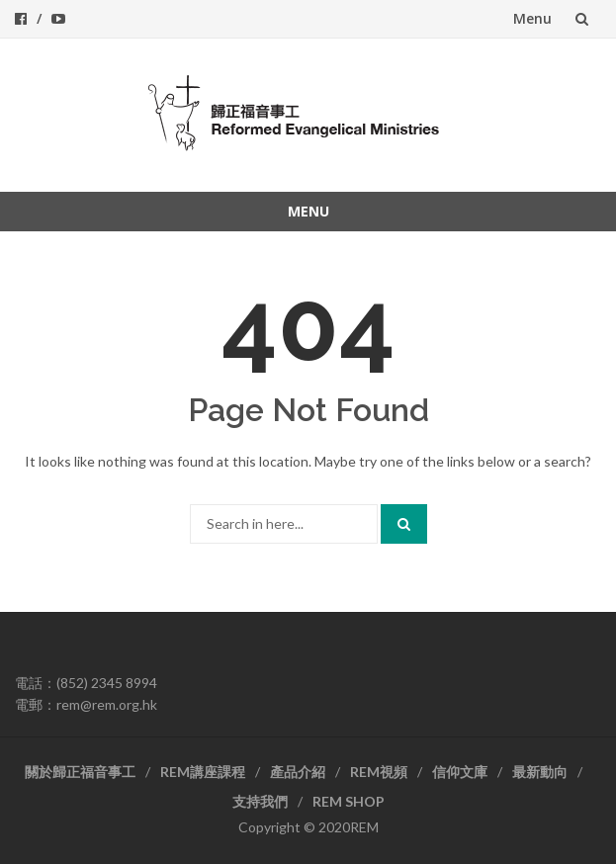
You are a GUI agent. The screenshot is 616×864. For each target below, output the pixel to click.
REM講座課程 (203, 772)
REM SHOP (349, 801)
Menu (532, 18)
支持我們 (260, 801)
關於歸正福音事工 (80, 772)
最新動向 (540, 772)
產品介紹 (298, 772)
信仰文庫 (460, 772)
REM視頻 (379, 772)
